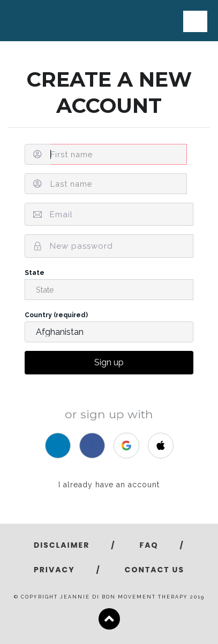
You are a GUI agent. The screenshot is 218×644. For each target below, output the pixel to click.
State (109, 285)
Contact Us (155, 570)
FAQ (149, 545)
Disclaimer (62, 545)
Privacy (54, 570)
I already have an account (109, 485)
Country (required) (109, 327)
